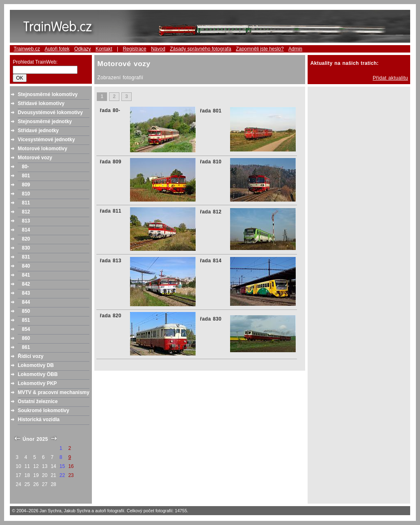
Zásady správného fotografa (200, 49)
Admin (295, 49)
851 (26, 320)
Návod (158, 49)
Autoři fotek (57, 49)
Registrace (134, 49)
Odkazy (83, 49)
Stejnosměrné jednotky (45, 122)
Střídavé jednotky (38, 131)
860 (26, 338)
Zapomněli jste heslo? (260, 49)
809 (26, 185)
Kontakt (104, 49)
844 (26, 302)
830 (26, 248)
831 (26, 257)
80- (25, 167)
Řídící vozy (31, 356)
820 (26, 239)
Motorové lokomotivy (42, 149)
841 (26, 275)
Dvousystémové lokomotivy (50, 112)
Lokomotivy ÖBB (38, 374)
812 (26, 212)
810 (26, 194)
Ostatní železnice (38, 401)
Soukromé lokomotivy (43, 410)
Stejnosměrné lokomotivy (48, 94)
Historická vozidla (39, 420)
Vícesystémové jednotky (46, 140)
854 (26, 329)
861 (26, 347)
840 (26, 266)
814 (26, 230)
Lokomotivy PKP (37, 383)
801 (26, 176)
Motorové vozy (35, 158)
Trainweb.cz (27, 49)
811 (26, 203)
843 (26, 293)
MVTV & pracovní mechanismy (54, 392)
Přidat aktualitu (390, 78)
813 (26, 221)
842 (26, 284)
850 (26, 311)
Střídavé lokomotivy (41, 103)
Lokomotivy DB (36, 365)
